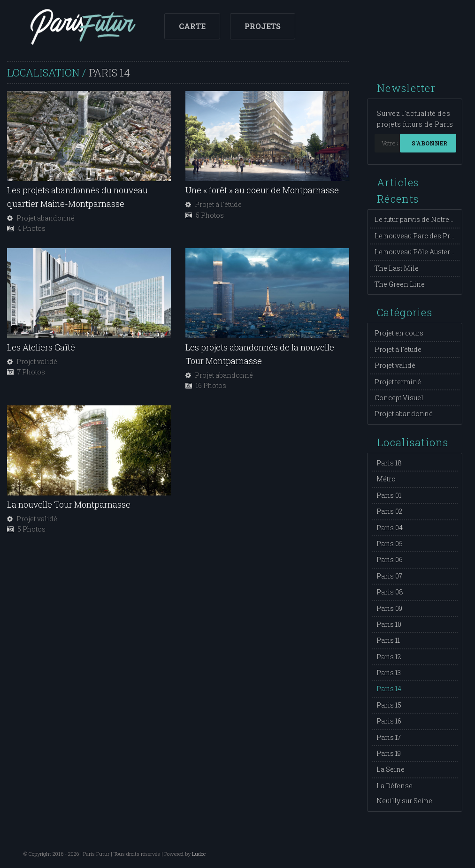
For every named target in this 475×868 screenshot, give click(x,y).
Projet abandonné (404, 414)
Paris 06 (390, 560)
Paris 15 (389, 705)
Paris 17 (389, 737)
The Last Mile (397, 268)
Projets (263, 26)
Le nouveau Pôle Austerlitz (418, 252)
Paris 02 (390, 511)
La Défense (395, 786)
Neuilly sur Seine (404, 801)
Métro (386, 479)
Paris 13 (389, 673)
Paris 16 (389, 721)
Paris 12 (389, 657)
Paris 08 (390, 592)
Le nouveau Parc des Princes (421, 236)
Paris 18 (389, 463)
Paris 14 (389, 689)
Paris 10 (389, 624)
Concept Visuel (399, 398)
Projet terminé (398, 382)
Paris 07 (389, 576)
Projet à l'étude (398, 349)
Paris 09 (389, 608)
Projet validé (395, 365)
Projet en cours (399, 333)
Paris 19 (389, 753)
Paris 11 (388, 640)
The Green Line (400, 284)
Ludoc (199, 854)
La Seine (391, 769)
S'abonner (429, 143)
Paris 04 (390, 528)
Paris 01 (389, 495)
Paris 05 (390, 544)
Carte (192, 26)
